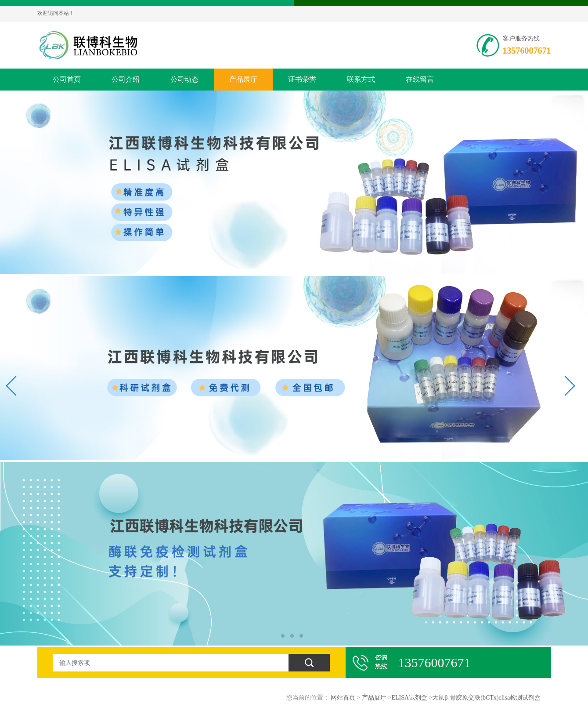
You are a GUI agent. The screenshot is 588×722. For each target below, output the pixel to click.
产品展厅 (243, 79)
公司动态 (184, 79)
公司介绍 (126, 79)
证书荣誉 (302, 79)
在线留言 (420, 79)
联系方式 (361, 79)
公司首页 (67, 79)
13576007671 (527, 51)
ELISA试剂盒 (409, 698)
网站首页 (343, 698)
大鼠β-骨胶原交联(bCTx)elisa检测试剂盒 (486, 698)
